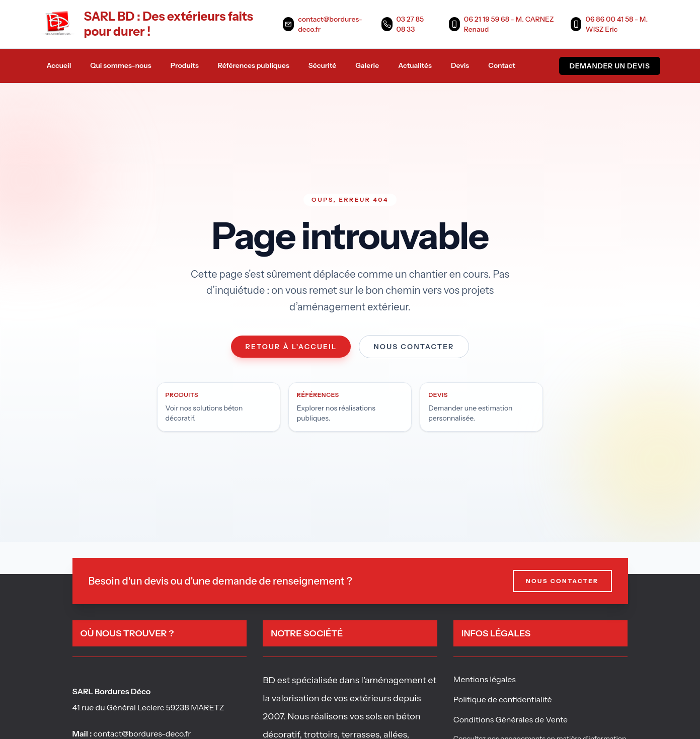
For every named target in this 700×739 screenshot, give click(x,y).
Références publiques (254, 65)
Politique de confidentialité (503, 699)
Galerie (367, 65)
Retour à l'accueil (291, 347)
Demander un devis (609, 66)
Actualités (415, 65)
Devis (460, 65)
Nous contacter (414, 347)
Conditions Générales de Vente (511, 719)
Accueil (59, 65)
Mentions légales (485, 679)
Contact (502, 65)
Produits (185, 65)
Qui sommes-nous (121, 65)
